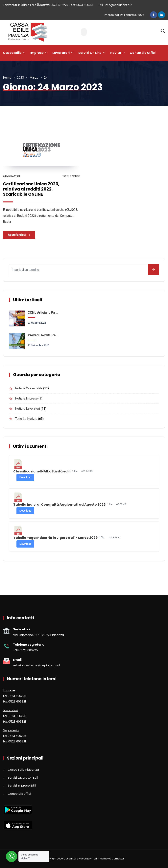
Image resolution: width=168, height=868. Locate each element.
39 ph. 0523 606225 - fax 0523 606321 (67, 5)
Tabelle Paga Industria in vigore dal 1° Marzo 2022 (55, 538)
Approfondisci (17, 235)
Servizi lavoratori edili (23, 778)
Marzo (34, 78)
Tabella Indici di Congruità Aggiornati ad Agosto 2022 (59, 505)
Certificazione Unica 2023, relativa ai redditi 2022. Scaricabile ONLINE (31, 189)
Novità (116, 53)
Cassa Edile (12, 53)
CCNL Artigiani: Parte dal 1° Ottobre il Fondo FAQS (43, 313)
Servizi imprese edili (22, 785)
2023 (20, 78)
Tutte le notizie (71, 176)
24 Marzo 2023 (11, 176)
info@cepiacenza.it (118, 5)
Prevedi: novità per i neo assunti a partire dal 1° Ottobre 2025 (43, 335)
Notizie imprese (26, 398)
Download (25, 478)
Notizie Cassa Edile (29, 388)
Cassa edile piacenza (23, 770)
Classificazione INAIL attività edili (42, 471)
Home (7, 78)
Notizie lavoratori (27, 409)
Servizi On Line (90, 53)
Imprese (37, 53)
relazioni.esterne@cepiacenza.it (37, 665)
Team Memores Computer (108, 859)
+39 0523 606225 (25, 650)
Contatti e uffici (143, 53)
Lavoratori (61, 53)
